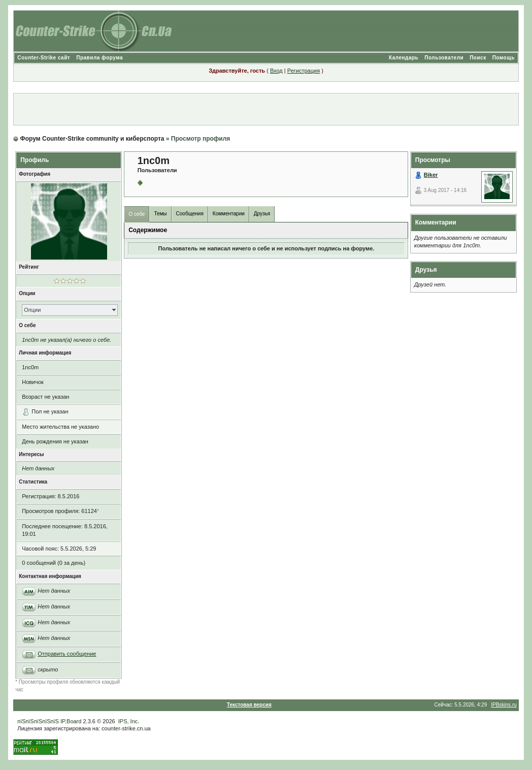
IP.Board (71, 721)
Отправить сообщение (67, 654)
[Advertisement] (266, 109)
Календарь (404, 58)
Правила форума (99, 58)
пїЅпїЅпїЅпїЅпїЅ (38, 721)
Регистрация (304, 71)
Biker (431, 175)
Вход (276, 71)
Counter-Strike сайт (44, 58)
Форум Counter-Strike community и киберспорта (92, 139)
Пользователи (444, 58)
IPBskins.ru (504, 705)
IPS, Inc (128, 721)
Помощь (504, 58)
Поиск (478, 58)
